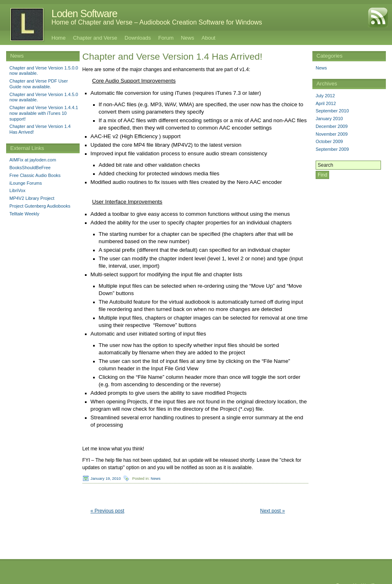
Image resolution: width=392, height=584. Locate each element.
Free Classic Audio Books (35, 175)
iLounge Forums (26, 183)
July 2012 (325, 96)
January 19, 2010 (106, 478)
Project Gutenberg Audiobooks (40, 206)
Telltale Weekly (24, 214)
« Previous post (108, 511)
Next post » (273, 511)
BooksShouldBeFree (30, 168)
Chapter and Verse (95, 38)
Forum (166, 38)
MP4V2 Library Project (32, 198)
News (188, 38)
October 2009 (329, 141)
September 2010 (332, 111)
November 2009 (332, 134)
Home (59, 38)
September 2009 (332, 149)
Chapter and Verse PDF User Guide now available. (39, 84)
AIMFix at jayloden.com (33, 160)
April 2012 (326, 103)
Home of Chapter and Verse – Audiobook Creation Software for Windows (157, 22)
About (209, 38)
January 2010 (329, 119)
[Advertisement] (349, 233)
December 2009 (332, 126)
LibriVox (17, 190)
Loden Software (84, 13)
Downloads (138, 38)
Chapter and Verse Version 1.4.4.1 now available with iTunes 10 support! (44, 113)
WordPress (372, 579)
